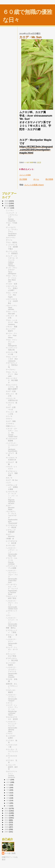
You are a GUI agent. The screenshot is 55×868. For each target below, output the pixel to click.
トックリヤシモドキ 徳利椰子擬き (12, 247)
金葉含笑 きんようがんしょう (12, 686)
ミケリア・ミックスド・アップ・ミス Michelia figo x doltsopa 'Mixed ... (12, 710)
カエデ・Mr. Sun (12, 480)
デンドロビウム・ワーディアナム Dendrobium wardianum (12, 231)
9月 (8, 785)
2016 (7, 811)
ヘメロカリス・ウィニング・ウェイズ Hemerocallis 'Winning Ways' (12, 726)
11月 (8, 780)
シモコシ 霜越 (12, 327)
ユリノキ (9, 416)
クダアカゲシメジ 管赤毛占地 (12, 365)
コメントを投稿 (25, 175)
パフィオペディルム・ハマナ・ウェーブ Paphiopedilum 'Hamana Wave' (13, 589)
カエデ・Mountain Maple (10, 507)
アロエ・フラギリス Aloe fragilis (12, 295)
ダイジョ (9, 240)
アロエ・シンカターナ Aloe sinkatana (12, 322)
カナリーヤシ (11, 238)
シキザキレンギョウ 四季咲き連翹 (12, 487)
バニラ (8, 483)
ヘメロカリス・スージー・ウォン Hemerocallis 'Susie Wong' (12, 622)
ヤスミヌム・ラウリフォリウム (12, 751)
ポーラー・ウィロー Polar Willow (12, 335)
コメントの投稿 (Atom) (34, 185)
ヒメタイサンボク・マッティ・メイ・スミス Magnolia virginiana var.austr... (12, 497)
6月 (8, 793)
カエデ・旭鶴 (11, 421)
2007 (7, 832)
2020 (7, 201)
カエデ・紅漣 (11, 391)
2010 (7, 825)
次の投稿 (23, 179)
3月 (8, 800)
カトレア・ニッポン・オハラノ (12, 649)
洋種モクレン (11, 426)
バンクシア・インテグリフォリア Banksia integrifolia (12, 217)
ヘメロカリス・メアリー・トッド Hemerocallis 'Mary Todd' (12, 552)
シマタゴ (9, 733)
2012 (7, 820)
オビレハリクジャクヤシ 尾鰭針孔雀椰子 (12, 387)
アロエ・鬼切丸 (12, 242)
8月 (8, 788)
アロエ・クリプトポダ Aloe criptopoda (12, 359)
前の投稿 (49, 179)
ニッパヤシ (10, 210)
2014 (7, 815)
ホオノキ (9, 478)
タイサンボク (11, 545)
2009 (7, 827)
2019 (7, 203)
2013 (7, 818)
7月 (8, 790)
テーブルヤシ (12, 370)
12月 (8, 208)
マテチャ (9, 419)
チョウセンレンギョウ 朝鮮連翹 (12, 473)
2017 (7, 808)
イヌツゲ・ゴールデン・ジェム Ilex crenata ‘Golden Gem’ (12, 433)
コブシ (8, 615)
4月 (8, 798)
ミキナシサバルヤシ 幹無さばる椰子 (12, 288)
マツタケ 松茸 (12, 284)
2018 (7, 206)
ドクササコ (10, 424)
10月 (8, 782)
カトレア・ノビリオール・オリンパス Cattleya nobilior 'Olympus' (12, 261)
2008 (7, 829)
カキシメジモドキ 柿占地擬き (12, 380)
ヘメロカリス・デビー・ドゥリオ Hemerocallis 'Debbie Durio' (12, 605)
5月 (8, 795)
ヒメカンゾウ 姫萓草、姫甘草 (12, 767)
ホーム (36, 179)
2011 (7, 822)
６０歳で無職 (10, 853)
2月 (8, 803)
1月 (8, 806)
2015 (7, 813)
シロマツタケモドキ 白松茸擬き (12, 301)
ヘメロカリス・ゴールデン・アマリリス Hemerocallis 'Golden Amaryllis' (12, 672)
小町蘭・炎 (10, 539)
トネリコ (9, 703)
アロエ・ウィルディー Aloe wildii (12, 374)
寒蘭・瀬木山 (11, 628)
